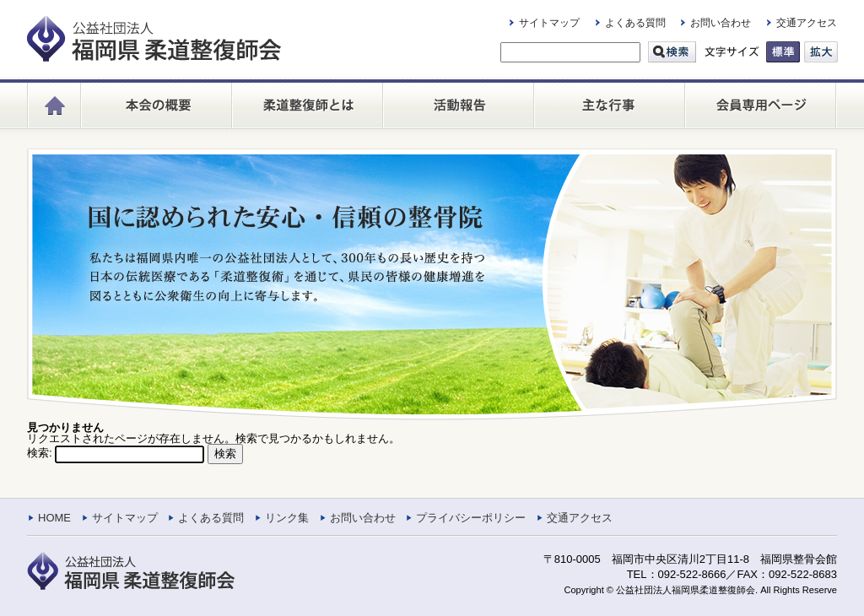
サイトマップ (549, 23)
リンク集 (287, 518)
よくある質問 (635, 23)
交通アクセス (807, 23)
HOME (54, 518)
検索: (40, 453)
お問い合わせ (721, 23)
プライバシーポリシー (471, 518)
